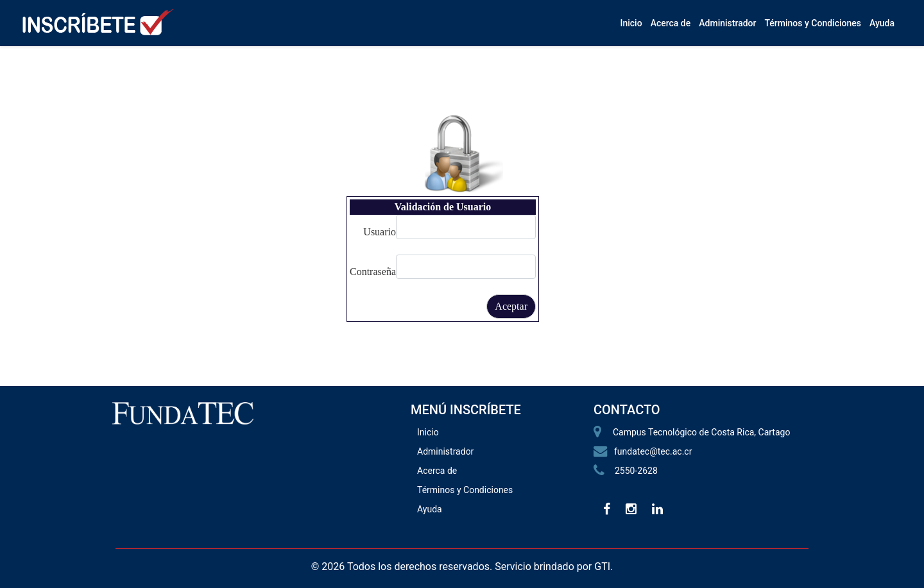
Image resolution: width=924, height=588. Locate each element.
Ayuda (882, 23)
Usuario (380, 232)
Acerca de (671, 23)
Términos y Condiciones (813, 23)
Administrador (727, 23)
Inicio (631, 23)
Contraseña (373, 272)
